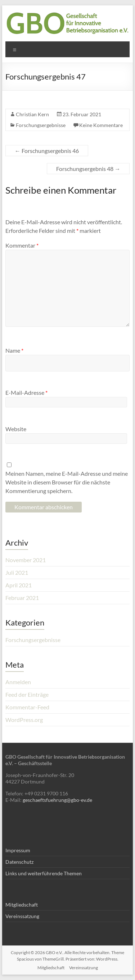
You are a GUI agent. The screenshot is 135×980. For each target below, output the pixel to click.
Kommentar (22, 245)
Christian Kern (32, 114)
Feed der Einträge (27, 694)
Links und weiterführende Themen (44, 873)
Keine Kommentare (101, 125)
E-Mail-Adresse (26, 392)
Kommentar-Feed (27, 707)
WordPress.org (24, 720)
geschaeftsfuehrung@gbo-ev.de (57, 800)
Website (16, 429)
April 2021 (19, 585)
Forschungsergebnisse (41, 125)
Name (14, 350)
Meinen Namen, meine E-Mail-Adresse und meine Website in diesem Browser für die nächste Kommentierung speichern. (67, 482)
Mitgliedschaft (22, 905)
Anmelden (18, 682)
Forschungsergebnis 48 (88, 169)
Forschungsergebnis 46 (47, 151)
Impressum (18, 850)
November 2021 (26, 560)
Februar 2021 (22, 598)
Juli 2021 (17, 572)
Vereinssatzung (22, 916)
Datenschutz (19, 862)
